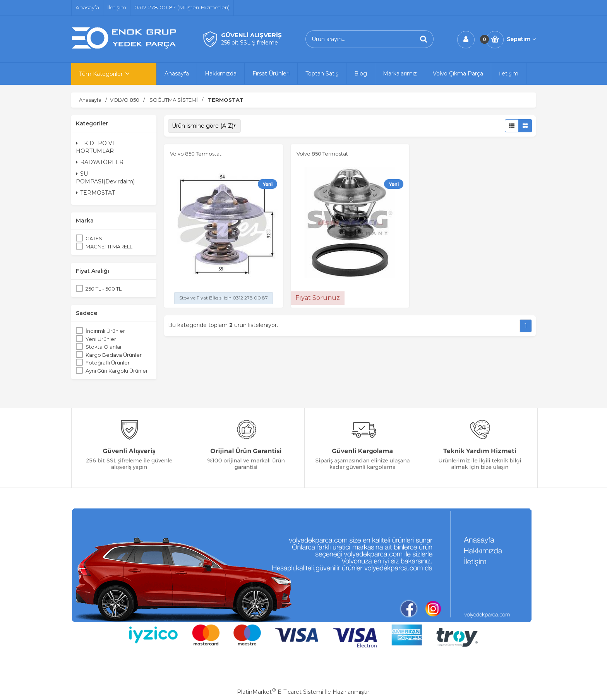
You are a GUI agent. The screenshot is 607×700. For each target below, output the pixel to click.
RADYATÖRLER (100, 162)
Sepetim (521, 39)
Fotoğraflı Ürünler (108, 363)
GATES (94, 238)
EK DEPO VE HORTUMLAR (96, 147)
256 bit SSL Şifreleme (249, 43)
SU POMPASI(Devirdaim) (105, 178)
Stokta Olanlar (104, 347)
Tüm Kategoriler (101, 74)
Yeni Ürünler (101, 339)
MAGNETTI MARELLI (110, 246)
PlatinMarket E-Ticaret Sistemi (280, 692)
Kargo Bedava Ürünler (114, 355)
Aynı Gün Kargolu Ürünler (117, 371)
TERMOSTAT (95, 193)
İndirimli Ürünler (105, 331)
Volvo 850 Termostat (196, 154)
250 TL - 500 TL (104, 289)
